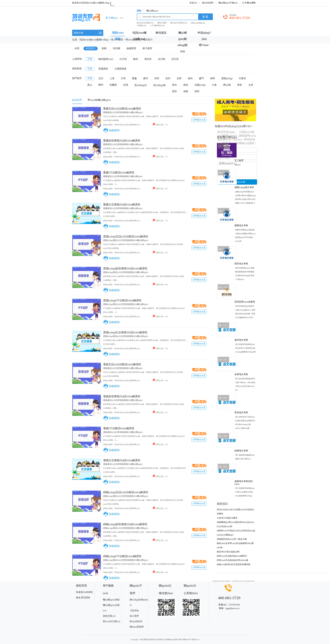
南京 (175, 85)
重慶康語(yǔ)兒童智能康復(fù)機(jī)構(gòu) (123, 112)
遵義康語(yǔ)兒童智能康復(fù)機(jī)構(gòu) (123, 368)
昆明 (197, 91)
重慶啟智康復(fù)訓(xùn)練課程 (122, 141)
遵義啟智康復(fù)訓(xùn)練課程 (122, 396)
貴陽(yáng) (227, 78)
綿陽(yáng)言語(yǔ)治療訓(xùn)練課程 (126, 492)
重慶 (134, 78)
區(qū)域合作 (136, 621)
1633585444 (234, 605)
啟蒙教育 (131, 48)
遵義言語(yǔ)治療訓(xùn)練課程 (122, 364)
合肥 (179, 78)
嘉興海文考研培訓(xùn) (243, 483)
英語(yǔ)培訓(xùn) (198, 23)
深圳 (157, 78)
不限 (90, 59)
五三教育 (239, 160)
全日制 (162, 59)
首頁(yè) (193, 3)
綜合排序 (77, 100)
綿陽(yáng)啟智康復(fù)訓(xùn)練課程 (125, 524)
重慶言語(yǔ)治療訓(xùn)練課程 (122, 109)
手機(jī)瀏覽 (250, 3)
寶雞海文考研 (241, 225)
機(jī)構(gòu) (152, 11)
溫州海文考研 (241, 340)
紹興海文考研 (241, 451)
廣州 (146, 78)
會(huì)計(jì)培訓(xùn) (179, 23)
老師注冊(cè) (109, 616)
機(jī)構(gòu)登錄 (111, 600)
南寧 (213, 78)
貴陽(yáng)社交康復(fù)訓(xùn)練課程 (125, 332)
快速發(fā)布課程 (84, 592)
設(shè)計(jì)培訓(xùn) (145, 23)
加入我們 (134, 616)
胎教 (104, 48)
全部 (77, 48)
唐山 (90, 85)
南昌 (186, 85)
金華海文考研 (241, 374)
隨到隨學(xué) (106, 59)
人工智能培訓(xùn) (157, 25)
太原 (251, 85)
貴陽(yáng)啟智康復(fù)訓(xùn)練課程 (125, 268)
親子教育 (147, 48)
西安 (175, 91)
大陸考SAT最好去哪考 (227, 518)
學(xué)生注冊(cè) (111, 621)
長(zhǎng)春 (159, 85)
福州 (190, 78)
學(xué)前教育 (133, 40)
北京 (101, 78)
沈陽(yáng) (200, 85)
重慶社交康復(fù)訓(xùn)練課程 (122, 205)
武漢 (126, 85)
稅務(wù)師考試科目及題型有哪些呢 (234, 564)
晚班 (136, 59)
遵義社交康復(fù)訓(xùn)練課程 (122, 460)
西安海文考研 (241, 264)
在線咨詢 (114, 130)
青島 (240, 85)
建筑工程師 (162, 23)
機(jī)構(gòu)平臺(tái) (228, 3)
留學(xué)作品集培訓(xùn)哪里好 (232, 556)
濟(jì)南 (227, 85)
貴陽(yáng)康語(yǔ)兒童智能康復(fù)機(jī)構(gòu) (126, 240)
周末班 (148, 59)
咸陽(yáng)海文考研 (244, 187)
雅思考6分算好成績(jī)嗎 (228, 552)
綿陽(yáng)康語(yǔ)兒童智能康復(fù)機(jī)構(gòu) (126, 496)
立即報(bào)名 (199, 120)
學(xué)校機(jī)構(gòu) (99, 100)
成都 (186, 91)
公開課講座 (120, 69)
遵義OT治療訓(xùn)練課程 (119, 428)
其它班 (175, 59)
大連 (214, 85)
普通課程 (103, 69)
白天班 (123, 59)
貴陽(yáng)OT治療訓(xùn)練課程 (122, 300)
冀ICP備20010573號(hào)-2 (189, 639)
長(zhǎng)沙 (141, 85)
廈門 (201, 78)
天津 (123, 78)
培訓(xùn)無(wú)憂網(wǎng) (94, 40)
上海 (112, 78)
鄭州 (101, 85)
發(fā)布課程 (208, 3)
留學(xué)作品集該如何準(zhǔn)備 (232, 560)
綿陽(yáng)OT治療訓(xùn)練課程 (122, 556)
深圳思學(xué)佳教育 (245, 302)
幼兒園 (117, 48)
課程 (139, 11)
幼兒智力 (148, 40)
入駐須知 (134, 611)
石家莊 (242, 78)
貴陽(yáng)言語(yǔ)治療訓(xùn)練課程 (126, 236)
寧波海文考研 (241, 412)
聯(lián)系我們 (137, 627)
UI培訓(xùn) (142, 25)
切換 (121, 18)
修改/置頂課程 (83, 598)
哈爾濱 (113, 85)
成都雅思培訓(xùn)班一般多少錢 (232, 539)
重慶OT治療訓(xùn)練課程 (119, 173)
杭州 (168, 78)
